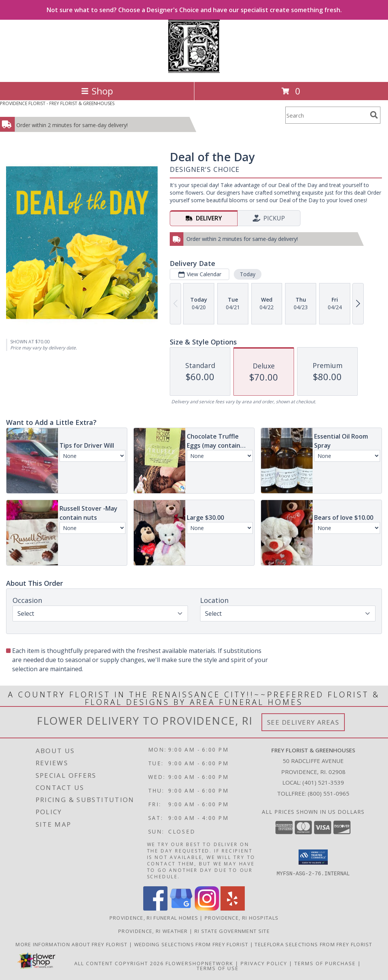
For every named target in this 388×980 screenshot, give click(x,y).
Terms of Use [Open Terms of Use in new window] (218, 968)
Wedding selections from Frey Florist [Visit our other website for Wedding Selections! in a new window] (192, 944)
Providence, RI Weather (153, 931)
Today (248, 274)
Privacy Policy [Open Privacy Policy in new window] (264, 963)
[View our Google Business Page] (181, 908)
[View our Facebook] (155, 908)
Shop (97, 91)
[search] (374, 115)
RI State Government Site (232, 931)
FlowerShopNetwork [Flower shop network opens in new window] (199, 963)
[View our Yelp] (233, 908)
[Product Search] (326, 115)
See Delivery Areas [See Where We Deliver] (303, 722)
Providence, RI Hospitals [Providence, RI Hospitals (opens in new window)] (242, 918)
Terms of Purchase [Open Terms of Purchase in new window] (325, 963)
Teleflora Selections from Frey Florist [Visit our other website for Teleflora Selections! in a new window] (313, 944)
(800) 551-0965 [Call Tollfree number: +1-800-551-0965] (329, 793)
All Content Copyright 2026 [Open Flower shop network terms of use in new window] (119, 963)
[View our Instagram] (207, 908)
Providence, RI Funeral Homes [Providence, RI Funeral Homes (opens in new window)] (154, 918)
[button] (313, 857)
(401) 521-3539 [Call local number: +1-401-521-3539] (323, 782)
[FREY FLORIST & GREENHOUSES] (194, 71)
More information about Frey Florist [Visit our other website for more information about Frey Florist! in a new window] (72, 944)
